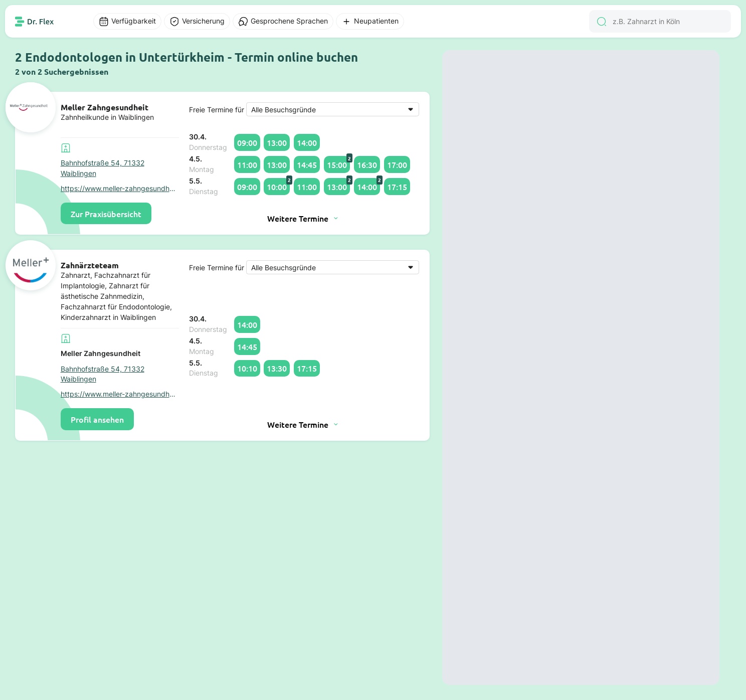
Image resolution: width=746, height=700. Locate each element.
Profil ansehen (97, 419)
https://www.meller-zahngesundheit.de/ (120, 188)
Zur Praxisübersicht (106, 214)
